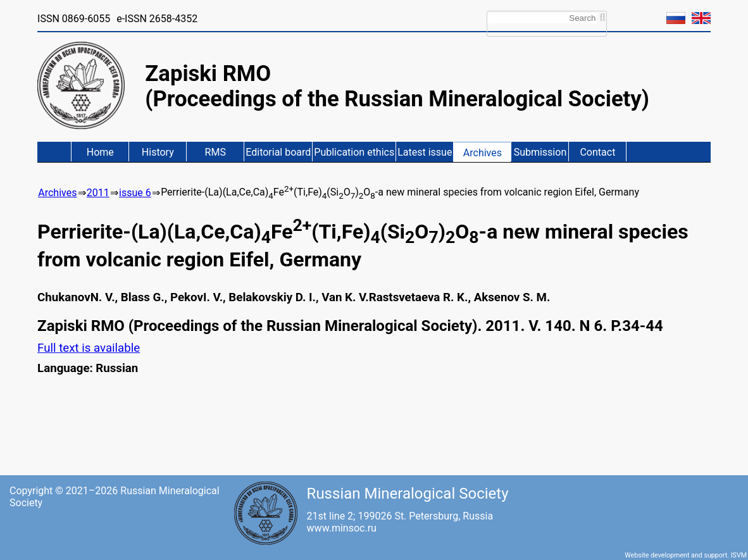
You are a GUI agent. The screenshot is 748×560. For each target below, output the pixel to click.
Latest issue (425, 152)
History (158, 152)
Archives (483, 153)
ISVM (739, 555)
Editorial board (278, 152)
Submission (540, 152)
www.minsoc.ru (342, 528)
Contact (597, 152)
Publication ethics (354, 152)
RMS (215, 152)
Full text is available (89, 348)
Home (100, 152)
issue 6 (135, 193)
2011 (98, 193)
